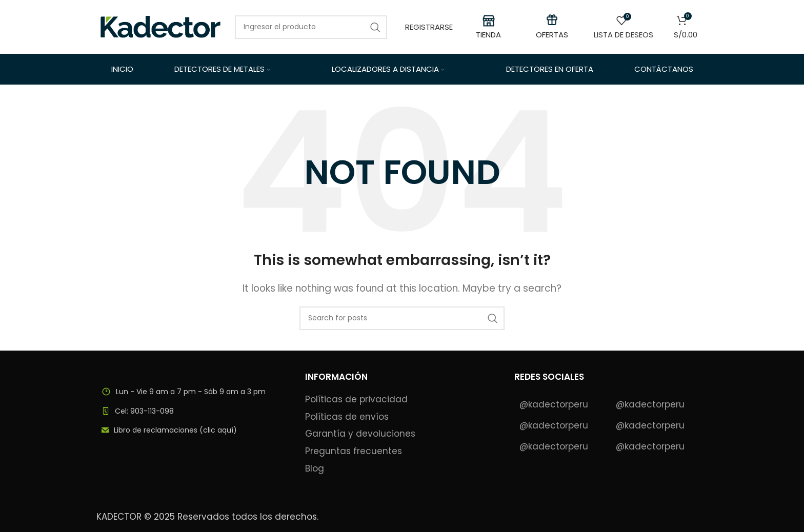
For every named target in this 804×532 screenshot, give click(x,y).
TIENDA (488, 35)
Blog (315, 469)
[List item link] (193, 411)
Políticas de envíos (347, 417)
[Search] (311, 27)
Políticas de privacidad (356, 400)
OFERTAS (552, 35)
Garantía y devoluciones (360, 434)
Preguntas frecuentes (354, 451)
